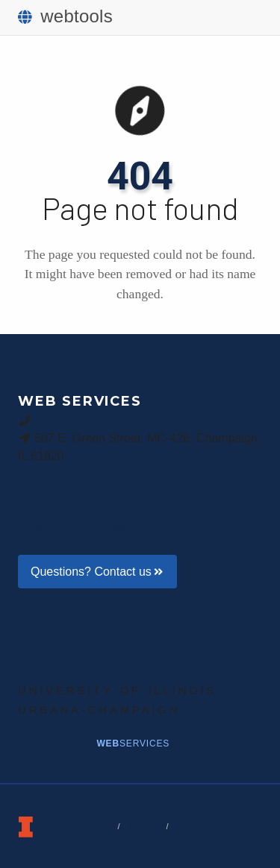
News (54, 743)
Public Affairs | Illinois (114, 661)
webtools (65, 16)
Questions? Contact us (97, 572)
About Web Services (81, 528)
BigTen (63, 727)
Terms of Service (77, 826)
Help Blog (53, 492)
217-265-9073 (72, 420)
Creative (164, 727)
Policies (193, 826)
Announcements (70, 510)
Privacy (143, 826)
